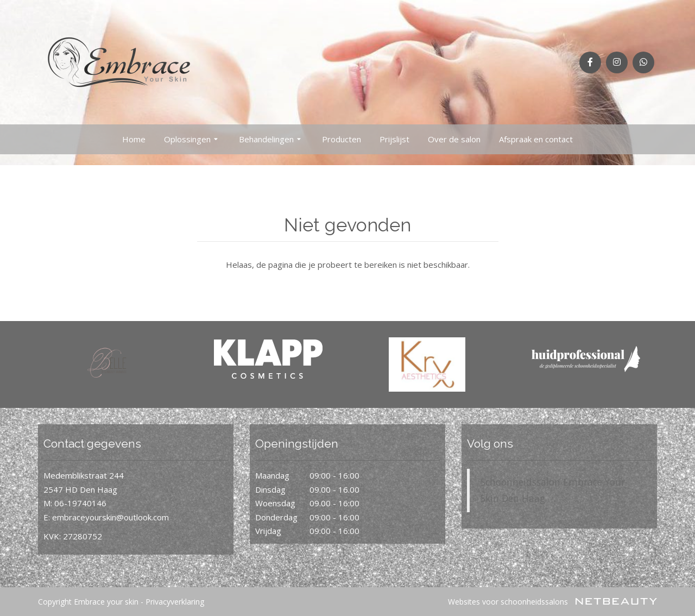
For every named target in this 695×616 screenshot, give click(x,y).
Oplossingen (192, 140)
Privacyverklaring (175, 602)
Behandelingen (271, 140)
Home (134, 139)
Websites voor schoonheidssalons (552, 602)
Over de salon (454, 139)
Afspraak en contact (536, 139)
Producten (342, 139)
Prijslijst (394, 139)
